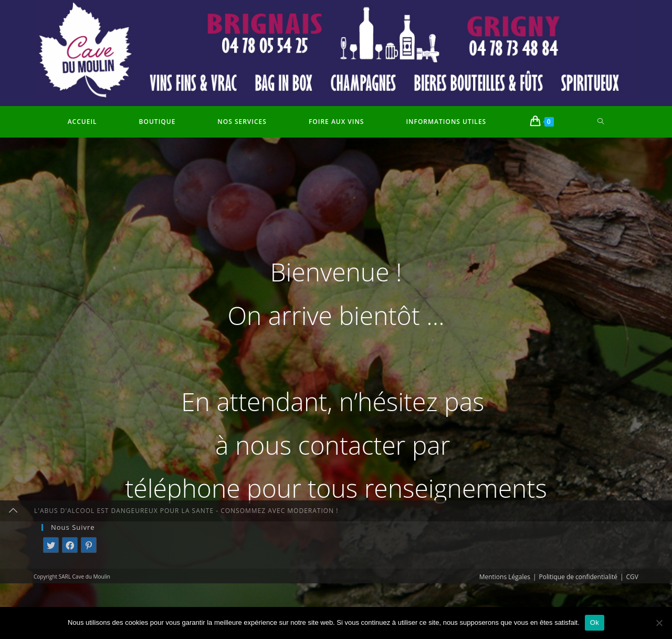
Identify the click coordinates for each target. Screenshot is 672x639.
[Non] (659, 623)
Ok (595, 622)
